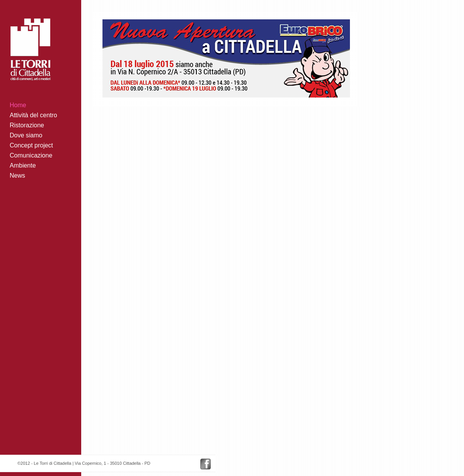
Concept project (31, 145)
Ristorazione (27, 125)
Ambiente (23, 165)
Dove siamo (26, 135)
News (17, 176)
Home (18, 105)
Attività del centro (33, 115)
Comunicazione (31, 155)
